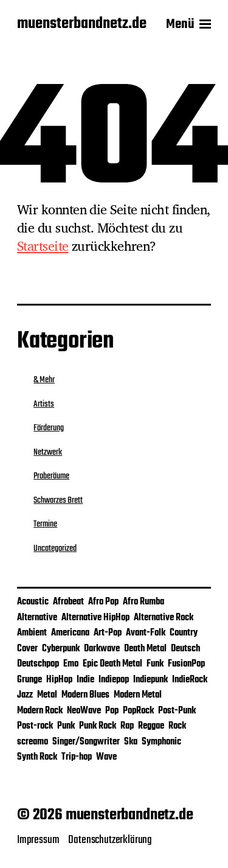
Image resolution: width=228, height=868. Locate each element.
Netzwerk (48, 452)
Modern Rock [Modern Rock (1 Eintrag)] (40, 711)
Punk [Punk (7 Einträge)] (66, 726)
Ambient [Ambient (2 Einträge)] (32, 633)
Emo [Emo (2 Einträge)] (71, 664)
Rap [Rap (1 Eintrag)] (127, 726)
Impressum (38, 840)
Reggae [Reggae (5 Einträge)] (151, 726)
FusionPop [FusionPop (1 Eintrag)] (186, 664)
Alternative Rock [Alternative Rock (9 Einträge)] (164, 618)
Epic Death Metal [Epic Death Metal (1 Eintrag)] (112, 664)
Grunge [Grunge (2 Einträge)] (29, 680)
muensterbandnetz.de (82, 24)
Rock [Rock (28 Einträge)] (177, 726)
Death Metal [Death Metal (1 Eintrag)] (145, 649)
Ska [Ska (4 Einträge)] (131, 742)
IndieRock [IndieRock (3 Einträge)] (190, 680)
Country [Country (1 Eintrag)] (184, 633)
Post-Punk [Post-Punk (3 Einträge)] (177, 711)
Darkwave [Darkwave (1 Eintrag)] (102, 649)
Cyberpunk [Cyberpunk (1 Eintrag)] (61, 649)
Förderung (49, 428)
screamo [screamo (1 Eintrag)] (33, 742)
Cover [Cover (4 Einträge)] (27, 649)
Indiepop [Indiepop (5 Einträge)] (114, 680)
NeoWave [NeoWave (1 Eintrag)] (84, 711)
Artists (44, 404)
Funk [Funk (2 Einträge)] (155, 664)
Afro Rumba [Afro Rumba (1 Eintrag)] (143, 602)
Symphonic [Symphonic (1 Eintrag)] (161, 742)
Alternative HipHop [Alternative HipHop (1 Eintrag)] (95, 618)
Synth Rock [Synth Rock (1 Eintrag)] (37, 757)
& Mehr (44, 380)
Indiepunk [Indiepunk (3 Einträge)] (150, 680)
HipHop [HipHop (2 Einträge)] (59, 680)
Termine (45, 524)
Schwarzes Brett (58, 500)
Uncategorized (55, 548)
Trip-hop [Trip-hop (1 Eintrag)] (77, 757)
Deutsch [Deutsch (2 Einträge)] (185, 649)
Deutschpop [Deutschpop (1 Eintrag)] (38, 664)
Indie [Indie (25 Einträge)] (85, 680)
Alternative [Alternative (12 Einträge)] (37, 618)
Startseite (43, 246)
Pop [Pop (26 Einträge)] (112, 711)
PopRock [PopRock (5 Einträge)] (138, 711)
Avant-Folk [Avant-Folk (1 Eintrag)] (146, 633)
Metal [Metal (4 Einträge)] (47, 695)
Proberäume (51, 476)
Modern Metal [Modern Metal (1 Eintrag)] (138, 695)
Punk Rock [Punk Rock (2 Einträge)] (98, 726)
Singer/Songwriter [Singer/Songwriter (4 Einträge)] (86, 742)
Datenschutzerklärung (110, 840)
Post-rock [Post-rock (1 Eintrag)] (35, 726)
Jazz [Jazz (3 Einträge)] (25, 695)
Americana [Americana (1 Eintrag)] (70, 633)
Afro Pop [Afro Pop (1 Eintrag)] (103, 602)
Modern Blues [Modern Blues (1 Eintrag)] (85, 695)
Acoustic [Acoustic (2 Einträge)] (33, 602)
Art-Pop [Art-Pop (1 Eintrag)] (108, 633)
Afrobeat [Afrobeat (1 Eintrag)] (68, 602)
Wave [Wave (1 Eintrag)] (106, 757)
